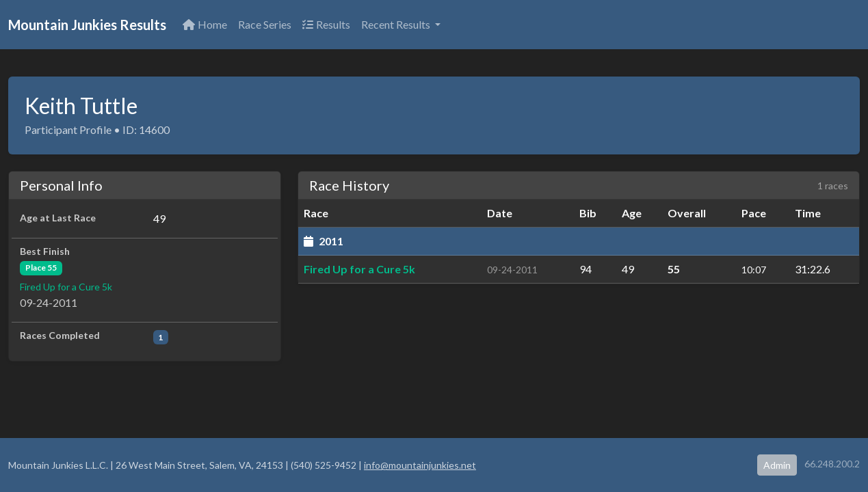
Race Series (265, 24)
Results (326, 24)
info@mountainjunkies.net (420, 465)
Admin (777, 465)
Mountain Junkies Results (87, 25)
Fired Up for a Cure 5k (66, 287)
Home (205, 24)
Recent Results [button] (397, 24)
